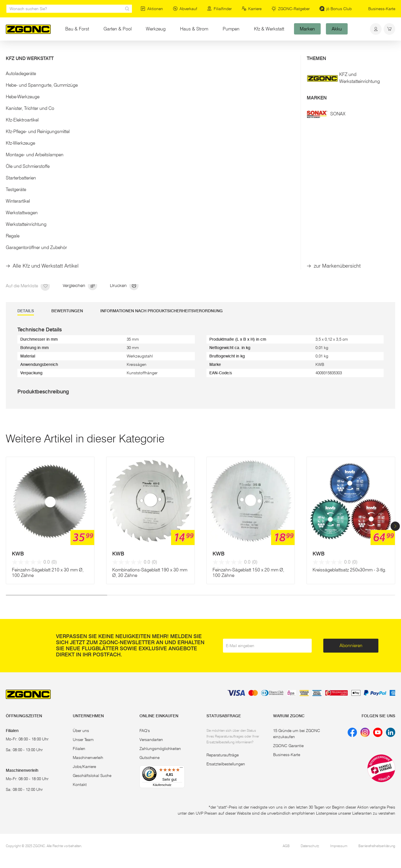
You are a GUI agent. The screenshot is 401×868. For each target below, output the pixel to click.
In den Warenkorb (251, 251)
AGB (286, 846)
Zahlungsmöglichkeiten (160, 749)
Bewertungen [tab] (67, 311)
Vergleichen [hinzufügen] (80, 286)
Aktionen (152, 9)
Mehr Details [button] (222, 134)
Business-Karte (382, 9)
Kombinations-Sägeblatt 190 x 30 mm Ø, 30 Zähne (150, 573)
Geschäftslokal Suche (92, 776)
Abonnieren (351, 645)
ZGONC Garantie (288, 746)
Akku (337, 29)
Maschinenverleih (88, 758)
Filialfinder (219, 9)
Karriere (252, 9)
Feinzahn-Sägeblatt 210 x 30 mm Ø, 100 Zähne (48, 573)
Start (10, 52)
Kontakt (80, 785)
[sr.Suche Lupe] (127, 9)
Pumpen (231, 29)
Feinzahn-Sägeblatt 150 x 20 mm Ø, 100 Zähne (248, 573)
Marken (307, 29)
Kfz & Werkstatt (269, 29)
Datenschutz (310, 846)
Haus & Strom (194, 29)
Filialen (79, 749)
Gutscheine (149, 758)
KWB (18, 554)
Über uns (81, 731)
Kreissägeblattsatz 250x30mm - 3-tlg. (349, 570)
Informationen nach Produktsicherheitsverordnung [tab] (162, 311)
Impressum (339, 846)
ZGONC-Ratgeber (291, 9)
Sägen (62, 52)
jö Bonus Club (336, 9)
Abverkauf (185, 9)
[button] (395, 526)
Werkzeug (159, 29)
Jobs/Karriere (84, 767)
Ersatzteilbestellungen (226, 764)
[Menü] (181, 769)
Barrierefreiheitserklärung (377, 846)
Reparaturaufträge (223, 755)
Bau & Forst (77, 29)
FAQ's (145, 731)
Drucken (124, 286)
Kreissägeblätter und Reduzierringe (106, 52)
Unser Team (83, 740)
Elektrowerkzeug (35, 52)
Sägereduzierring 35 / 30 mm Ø (241, 176)
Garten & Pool (118, 29)
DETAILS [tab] (26, 311)
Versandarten (151, 740)
